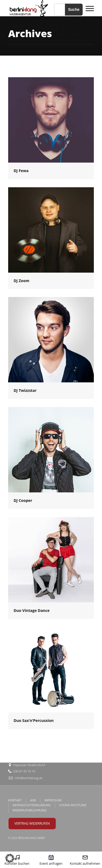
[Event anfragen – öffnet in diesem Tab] (51, 860)
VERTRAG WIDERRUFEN (32, 823)
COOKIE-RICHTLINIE (73, 805)
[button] (10, 858)
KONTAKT (15, 800)
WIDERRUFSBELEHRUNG (30, 810)
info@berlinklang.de (29, 778)
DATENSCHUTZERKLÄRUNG (32, 805)
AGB (33, 800)
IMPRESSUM (53, 800)
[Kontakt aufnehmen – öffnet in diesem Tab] (85, 860)
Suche (74, 9)
